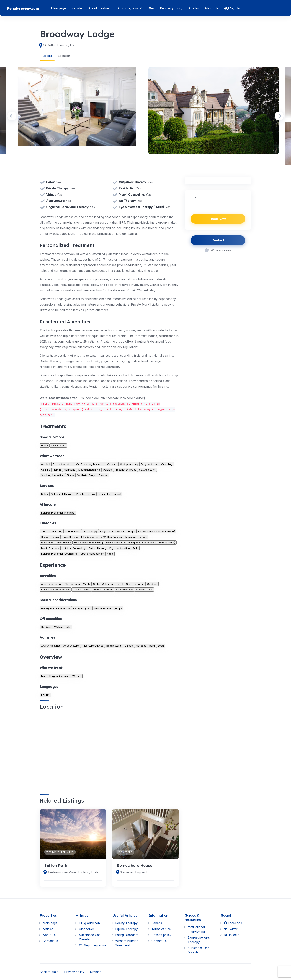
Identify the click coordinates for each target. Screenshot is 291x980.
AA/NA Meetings (51, 645)
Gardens (152, 584)
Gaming (46, 469)
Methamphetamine (89, 469)
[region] (109, 749)
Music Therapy (50, 548)
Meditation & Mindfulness (56, 542)
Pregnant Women (59, 676)
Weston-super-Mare (60, 852)
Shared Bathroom (103, 590)
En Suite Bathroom (133, 584)
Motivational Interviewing (88, 542)
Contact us (50, 941)
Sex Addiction (147, 469)
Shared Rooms (125, 590)
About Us (211, 8)
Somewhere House (134, 865)
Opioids (107, 469)
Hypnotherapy (70, 537)
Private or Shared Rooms (56, 590)
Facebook (233, 923)
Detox (45, 445)
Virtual (117, 494)
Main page (58, 8)
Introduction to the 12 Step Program (102, 537)
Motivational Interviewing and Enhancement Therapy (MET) (140, 542)
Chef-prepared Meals (77, 584)
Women (77, 676)
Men (44, 676)
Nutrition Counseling (74, 548)
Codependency (129, 464)
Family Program (82, 608)
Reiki (135, 548)
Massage (141, 645)
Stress (70, 475)
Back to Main (49, 972)
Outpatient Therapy (62, 494)
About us (49, 935)
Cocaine (112, 464)
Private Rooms (81, 590)
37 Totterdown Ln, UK (59, 45)
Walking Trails (144, 590)
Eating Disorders (127, 935)
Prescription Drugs (125, 469)
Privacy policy (161, 935)
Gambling (167, 464)
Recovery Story (171, 8)
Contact (218, 240)
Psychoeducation (120, 548)
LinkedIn (232, 935)
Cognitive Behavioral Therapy (118, 531)
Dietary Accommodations (56, 608)
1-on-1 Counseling (52, 531)
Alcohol (46, 464)
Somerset (126, 852)
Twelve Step (58, 445)
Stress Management (92, 553)
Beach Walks (114, 645)
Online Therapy (98, 548)
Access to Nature (51, 584)
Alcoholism (87, 929)
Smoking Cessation (52, 475)
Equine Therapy (126, 929)
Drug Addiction (150, 464)
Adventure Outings (93, 645)
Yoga (110, 553)
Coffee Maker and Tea (106, 584)
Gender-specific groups (108, 608)
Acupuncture (73, 531)
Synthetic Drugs (86, 475)
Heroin (57, 469)
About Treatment (100, 8)
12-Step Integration (92, 945)
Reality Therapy (126, 923)
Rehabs (77, 8)
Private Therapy (86, 494)
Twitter (231, 929)
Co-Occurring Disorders (90, 464)
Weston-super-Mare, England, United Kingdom (75, 872)
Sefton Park (56, 865)
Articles (193, 8)
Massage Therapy (136, 537)
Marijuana (70, 469)
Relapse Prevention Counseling (59, 553)
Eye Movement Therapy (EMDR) (156, 531)
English (45, 695)
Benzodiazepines (63, 464)
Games (129, 645)
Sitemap (96, 972)
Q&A (151, 8)
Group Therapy (50, 537)
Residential (104, 494)
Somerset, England (133, 872)
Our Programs (128, 8)
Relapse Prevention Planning (58, 512)
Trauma (103, 475)
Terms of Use (161, 929)
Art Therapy (90, 531)
